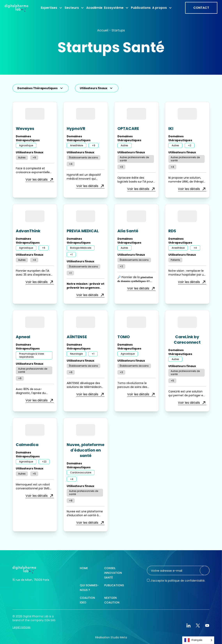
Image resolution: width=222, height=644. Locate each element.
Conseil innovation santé (113, 573)
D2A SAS (50, 620)
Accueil (103, 30)
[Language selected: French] (198, 640)
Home (84, 568)
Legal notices (21, 627)
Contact (201, 8)
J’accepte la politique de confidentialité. (178, 581)
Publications (114, 585)
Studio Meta (119, 637)
